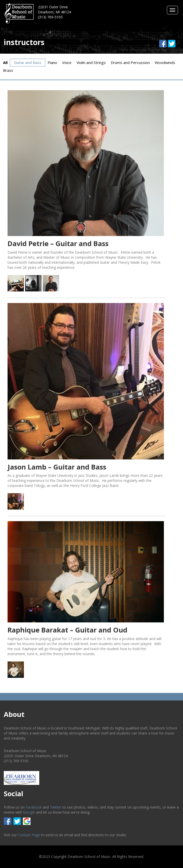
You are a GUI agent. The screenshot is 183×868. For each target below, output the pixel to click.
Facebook (34, 807)
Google (29, 812)
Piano (52, 62)
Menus (172, 10)
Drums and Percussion (130, 62)
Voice (67, 62)
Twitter (56, 807)
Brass (8, 70)
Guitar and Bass (28, 62)
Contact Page (29, 835)
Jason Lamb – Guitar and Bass (57, 467)
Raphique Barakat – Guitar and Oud (67, 630)
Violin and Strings (91, 62)
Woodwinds (165, 62)
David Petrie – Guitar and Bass (58, 243)
